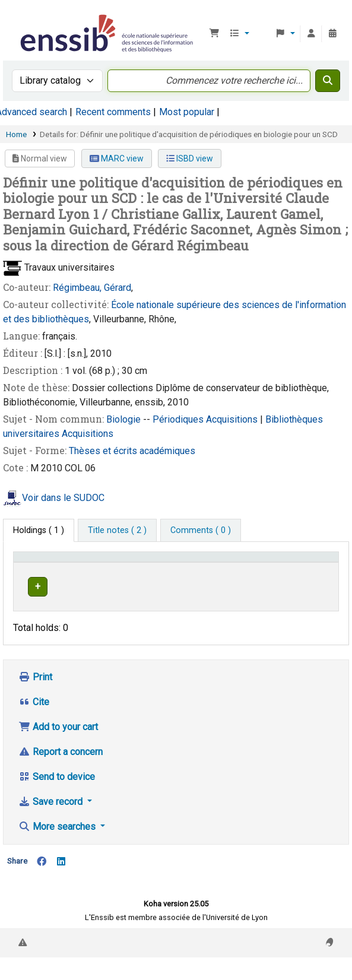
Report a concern (61, 774)
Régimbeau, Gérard (92, 288)
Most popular (187, 112)
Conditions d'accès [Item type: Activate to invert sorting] (39, 568)
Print (35, 700)
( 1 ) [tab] (39, 530)
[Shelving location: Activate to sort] (182, 569)
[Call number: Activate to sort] (252, 569)
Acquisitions (233, 419)
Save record (52, 824)
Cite (34, 724)
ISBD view (190, 158)
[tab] (117, 531)
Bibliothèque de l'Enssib (22, 17)
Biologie (125, 419)
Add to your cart (58, 749)
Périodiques (179, 419)
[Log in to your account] (311, 34)
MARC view (117, 158)
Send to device (57, 799)
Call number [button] (242, 574)
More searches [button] (58, 849)
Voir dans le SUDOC (63, 498)
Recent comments (113, 112)
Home (16, 134)
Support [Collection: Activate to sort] (116, 574)
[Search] (328, 81)
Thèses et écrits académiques (132, 451)
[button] (214, 34)
